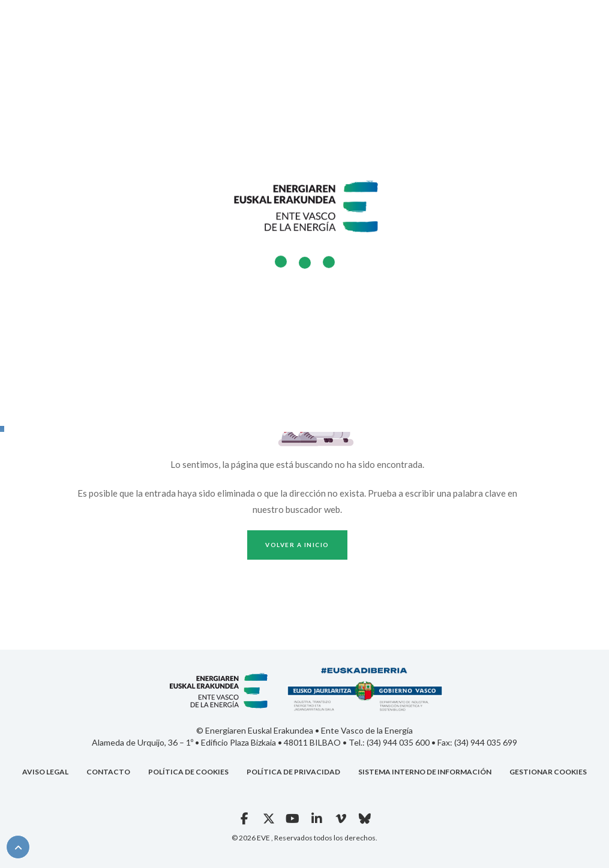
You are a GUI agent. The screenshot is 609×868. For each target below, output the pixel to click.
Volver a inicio (297, 545)
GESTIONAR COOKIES (548, 772)
